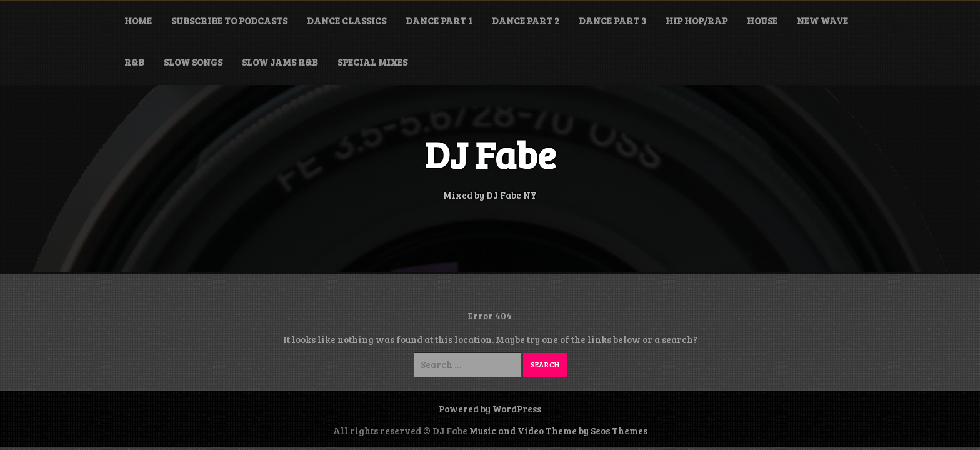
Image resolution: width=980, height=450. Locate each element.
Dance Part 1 (439, 21)
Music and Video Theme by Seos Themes (558, 431)
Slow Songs (193, 62)
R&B (134, 62)
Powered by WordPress (490, 409)
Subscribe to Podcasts (229, 21)
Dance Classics (347, 21)
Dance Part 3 (612, 21)
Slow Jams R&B (280, 62)
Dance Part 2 (526, 21)
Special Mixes (372, 62)
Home (138, 21)
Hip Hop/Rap (697, 21)
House (762, 21)
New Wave (822, 21)
